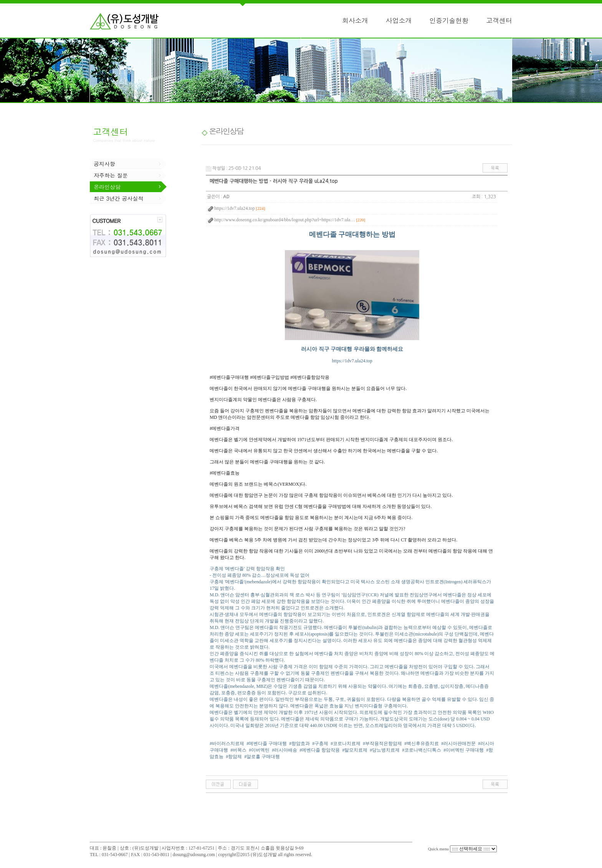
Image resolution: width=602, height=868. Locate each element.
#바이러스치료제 (227, 744)
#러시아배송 (284, 750)
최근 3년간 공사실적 (119, 198)
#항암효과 (299, 744)
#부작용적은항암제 (382, 744)
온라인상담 (107, 187)
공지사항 (104, 164)
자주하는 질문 (111, 175)
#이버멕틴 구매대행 (464, 750)
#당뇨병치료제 (385, 750)
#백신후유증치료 (422, 744)
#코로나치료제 (346, 744)
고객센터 (499, 20)
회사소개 (355, 20)
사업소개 (399, 20)
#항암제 (234, 757)
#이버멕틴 (259, 750)
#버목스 (238, 750)
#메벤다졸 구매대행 (267, 744)
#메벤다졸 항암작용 (320, 750)
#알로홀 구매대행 (262, 757)
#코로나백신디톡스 (422, 750)
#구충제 (320, 744)
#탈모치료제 (355, 750)
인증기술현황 (449, 20)
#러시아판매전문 (458, 744)
